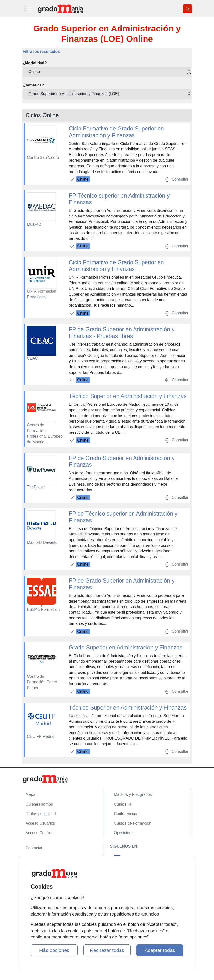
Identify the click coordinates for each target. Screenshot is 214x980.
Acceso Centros (39, 833)
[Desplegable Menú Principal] (28, 9)
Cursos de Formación (133, 823)
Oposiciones (125, 833)
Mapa (30, 795)
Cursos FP (123, 804)
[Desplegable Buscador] (187, 9)
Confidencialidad (40, 857)
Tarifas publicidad (41, 814)
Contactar (34, 848)
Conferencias (125, 814)
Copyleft (33, 877)
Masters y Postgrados (133, 795)
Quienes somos (39, 804)
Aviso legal (35, 867)
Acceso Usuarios (40, 823)
